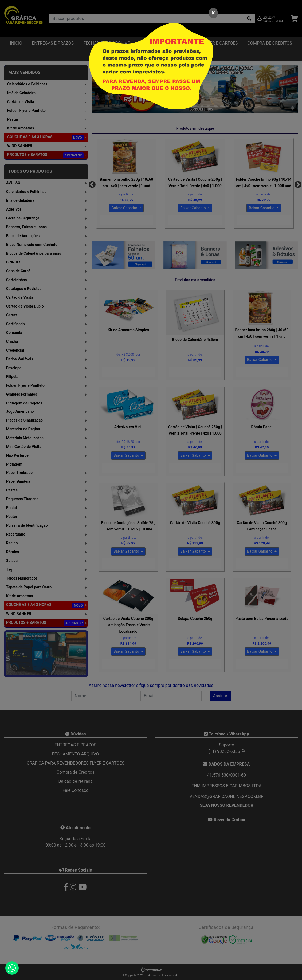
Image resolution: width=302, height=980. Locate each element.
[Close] (213, 13)
